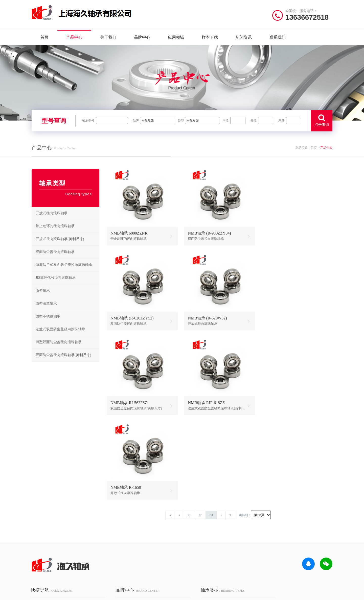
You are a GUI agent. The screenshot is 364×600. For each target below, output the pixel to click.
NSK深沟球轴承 (199, 521)
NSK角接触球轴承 (200, 544)
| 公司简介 (57, 594)
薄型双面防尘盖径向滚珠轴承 (59, 344)
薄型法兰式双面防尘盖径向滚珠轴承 (64, 267)
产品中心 (74, 38)
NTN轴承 (150, 521)
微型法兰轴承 (46, 305)
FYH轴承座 (118, 544)
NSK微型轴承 (197, 560)
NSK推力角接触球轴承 (235, 560)
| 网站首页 (40, 594)
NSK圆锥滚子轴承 (234, 552)
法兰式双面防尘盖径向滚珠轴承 (60, 331)
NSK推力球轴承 (199, 529)
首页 (44, 38)
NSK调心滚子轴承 (234, 529)
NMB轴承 (150, 544)
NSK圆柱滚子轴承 (234, 521)
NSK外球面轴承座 (200, 552)
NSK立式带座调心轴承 (235, 536)
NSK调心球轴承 (199, 536)
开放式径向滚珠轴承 (52, 215)
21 (190, 433)
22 (201, 433)
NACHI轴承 (118, 560)
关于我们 (108, 38)
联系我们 (278, 38)
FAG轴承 (116, 536)
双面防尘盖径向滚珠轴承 (55, 254)
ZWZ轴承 (116, 552)
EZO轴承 (150, 552)
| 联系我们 (76, 594)
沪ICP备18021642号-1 (243, 594)
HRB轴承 (150, 536)
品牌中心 (142, 38)
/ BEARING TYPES (209, 507)
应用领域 (176, 38)
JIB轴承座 (150, 529)
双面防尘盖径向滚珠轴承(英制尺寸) (63, 357)
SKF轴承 (116, 529)
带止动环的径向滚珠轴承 (55, 228)
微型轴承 (43, 292)
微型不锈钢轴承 (48, 318)
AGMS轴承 (118, 568)
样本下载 (210, 38)
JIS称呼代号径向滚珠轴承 (56, 279)
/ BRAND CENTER (131, 507)
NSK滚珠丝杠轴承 (234, 544)
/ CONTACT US (285, 507)
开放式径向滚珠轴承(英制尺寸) (60, 241)
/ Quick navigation (52, 507)
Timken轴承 (151, 560)
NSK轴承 (116, 521)
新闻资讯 (244, 38)
